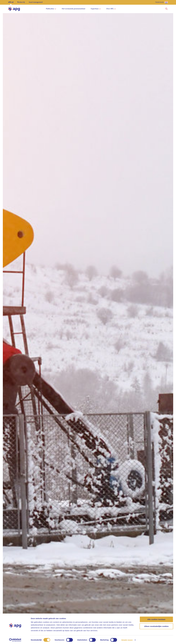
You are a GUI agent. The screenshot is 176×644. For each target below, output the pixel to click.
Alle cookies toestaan (156, 619)
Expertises (96, 9)
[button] (166, 9)
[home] (14, 9)
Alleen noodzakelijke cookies (156, 626)
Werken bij (21, 2)
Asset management (36, 2)
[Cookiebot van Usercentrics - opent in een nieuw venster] (15, 639)
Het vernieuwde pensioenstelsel (73, 9)
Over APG (111, 9)
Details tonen (127, 639)
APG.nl (11, 2)
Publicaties (51, 9)
